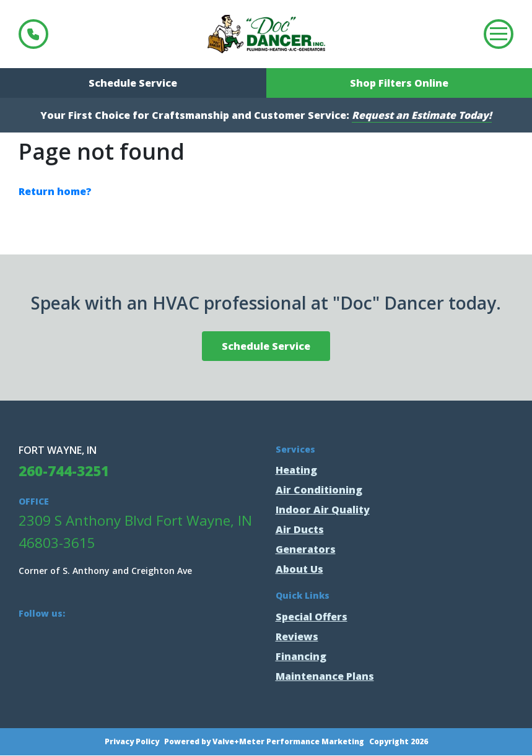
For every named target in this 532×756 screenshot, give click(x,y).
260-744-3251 (33, 34)
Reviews (297, 637)
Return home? (55, 191)
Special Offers (312, 617)
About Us (299, 569)
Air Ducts (300, 529)
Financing (301, 656)
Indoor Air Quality (323, 510)
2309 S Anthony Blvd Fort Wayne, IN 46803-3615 (135, 532)
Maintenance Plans (325, 676)
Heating (296, 470)
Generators (306, 549)
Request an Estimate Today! (422, 115)
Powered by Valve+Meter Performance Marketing (264, 742)
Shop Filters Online (399, 83)
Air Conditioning (319, 490)
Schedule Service (133, 83)
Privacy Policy (132, 742)
